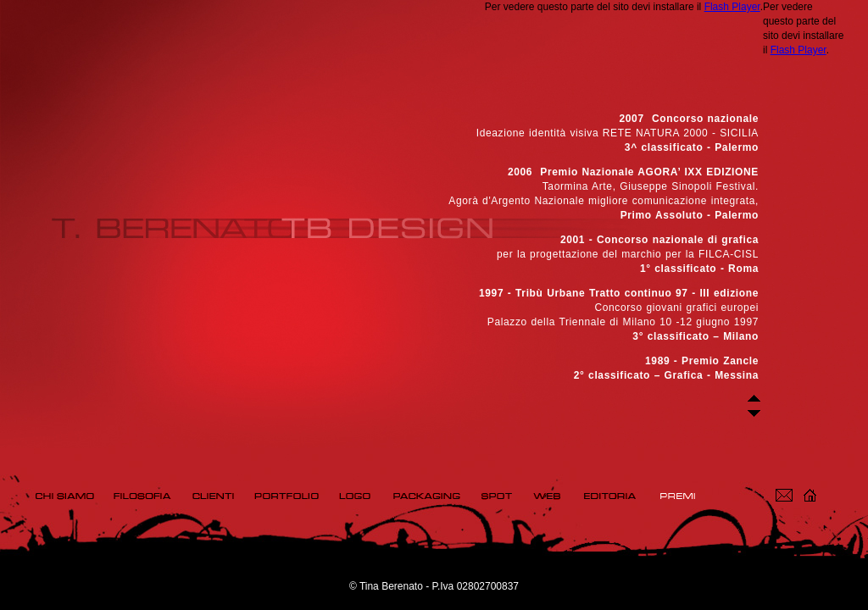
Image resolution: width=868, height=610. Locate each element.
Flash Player (732, 7)
